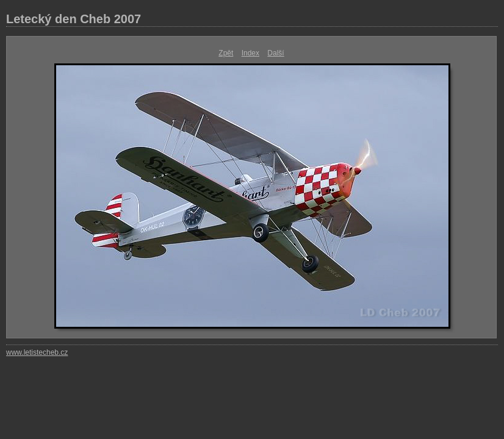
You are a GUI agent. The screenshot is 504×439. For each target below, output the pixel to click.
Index (250, 53)
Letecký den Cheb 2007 (74, 19)
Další (275, 53)
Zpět (226, 53)
